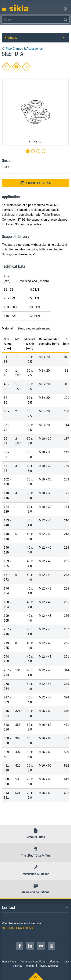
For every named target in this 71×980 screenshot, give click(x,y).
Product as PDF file (36, 183)
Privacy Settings (48, 966)
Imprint (30, 966)
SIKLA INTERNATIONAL (19, 928)
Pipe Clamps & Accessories (22, 49)
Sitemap (54, 962)
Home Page (9, 962)
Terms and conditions (33, 962)
